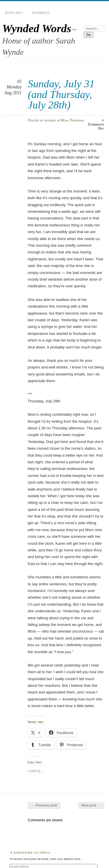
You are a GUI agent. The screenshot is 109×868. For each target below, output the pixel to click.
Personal (77, 120)
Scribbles (40, 13)
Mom (64, 120)
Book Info (14, 13)
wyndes (51, 120)
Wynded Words (37, 28)
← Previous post (44, 805)
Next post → (91, 805)
